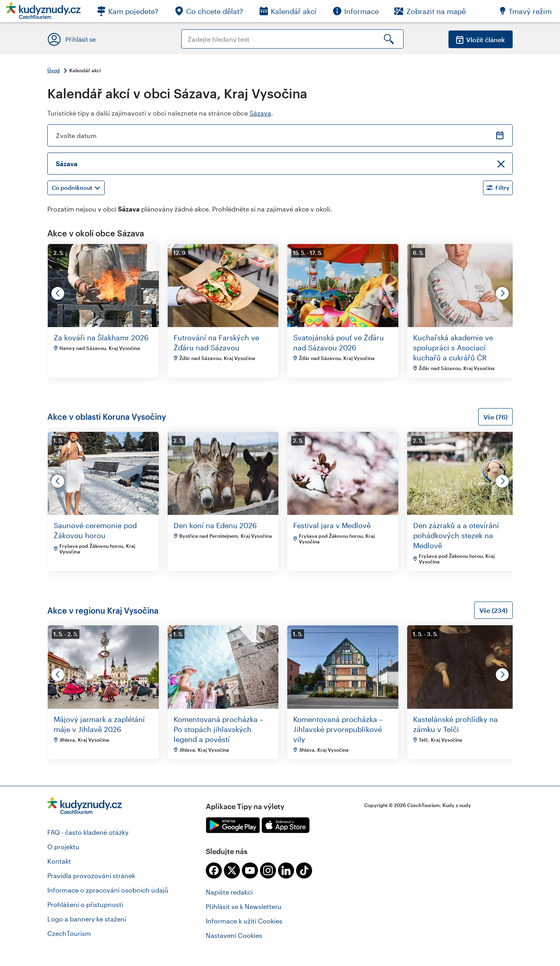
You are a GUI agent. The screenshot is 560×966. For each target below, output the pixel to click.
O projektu (63, 847)
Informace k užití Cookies (244, 921)
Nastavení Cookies (234, 935)
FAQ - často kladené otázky (88, 832)
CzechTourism (69, 933)
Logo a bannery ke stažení (87, 919)
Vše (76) (495, 417)
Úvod (54, 70)
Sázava (260, 113)
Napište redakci (229, 892)
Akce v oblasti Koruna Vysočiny (107, 417)
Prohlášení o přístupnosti (85, 904)
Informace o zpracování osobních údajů (108, 890)
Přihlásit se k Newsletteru (244, 906)
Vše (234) (493, 610)
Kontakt (59, 861)
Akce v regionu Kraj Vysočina (103, 610)
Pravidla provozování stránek (91, 876)
